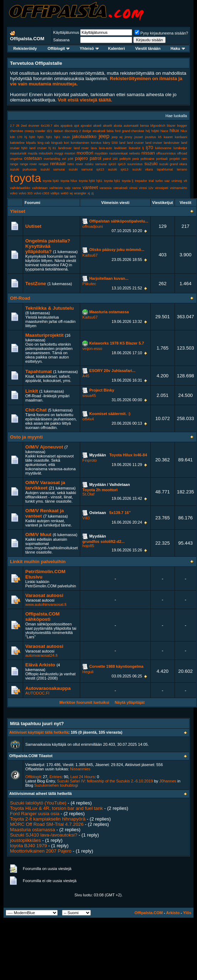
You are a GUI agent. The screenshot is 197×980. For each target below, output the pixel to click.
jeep (104, 136)
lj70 (149, 148)
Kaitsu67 (90, 255)
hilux (174, 130)
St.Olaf (88, 494)
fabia (110, 131)
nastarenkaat (118, 153)
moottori (85, 153)
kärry (107, 143)
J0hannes (168, 781)
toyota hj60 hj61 (90, 181)
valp (68, 188)
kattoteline (17, 143)
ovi (64, 159)
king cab (43, 143)
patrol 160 (110, 159)
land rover (81, 148)
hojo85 (88, 546)
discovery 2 (73, 131)
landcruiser (172, 143)
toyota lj (128, 181)
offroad (182, 153)
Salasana (61, 40)
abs (56, 126)
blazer (171, 126)
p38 (70, 159)
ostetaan (33, 158)
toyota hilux (69, 181)
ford (118, 131)
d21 (50, 131)
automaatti (131, 126)
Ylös (187, 913)
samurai (101, 164)
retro (71, 164)
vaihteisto (56, 188)
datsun (58, 131)
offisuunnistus (166, 153)
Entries (56, 777)
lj (143, 148)
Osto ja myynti (26, 437)
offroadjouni (92, 226)
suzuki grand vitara (173, 164)
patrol (96, 158)
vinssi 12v (146, 188)
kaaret (168, 137)
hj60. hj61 (45, 137)
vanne (77, 188)
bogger (182, 126)
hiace (165, 131)
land (122, 143)
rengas (43, 164)
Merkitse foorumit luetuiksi (84, 702)
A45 (86, 376)
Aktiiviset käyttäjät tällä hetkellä (39, 732)
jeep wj (117, 137)
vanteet (90, 187)
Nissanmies (80, 769)
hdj (148, 131)
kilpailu (31, 143)
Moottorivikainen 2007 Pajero (41, 851)
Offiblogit (58, 48)
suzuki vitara (142, 169)
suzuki (151, 164)
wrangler (80, 193)
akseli (97, 126)
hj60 (32, 137)
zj (92, 193)
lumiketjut (180, 148)
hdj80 (155, 131)
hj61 (58, 137)
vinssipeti (162, 188)
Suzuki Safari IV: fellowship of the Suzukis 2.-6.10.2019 (105, 781)
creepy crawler (35, 131)
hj (26, 137)
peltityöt (125, 159)
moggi (59, 153)
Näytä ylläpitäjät (130, 702)
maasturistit (18, 153)
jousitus (151, 137)
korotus (96, 143)
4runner (34, 126)
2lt (18, 126)
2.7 (12, 126)
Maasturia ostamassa (33, 830)
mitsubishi (46, 153)
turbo (159, 181)
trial (151, 181)
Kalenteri (116, 48)
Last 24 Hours (82, 777)
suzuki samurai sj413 (86, 169)
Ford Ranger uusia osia (35, 814)
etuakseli (99, 131)
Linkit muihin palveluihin (38, 562)
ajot (77, 126)
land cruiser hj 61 (43, 148)
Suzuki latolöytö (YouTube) (38, 803)
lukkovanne (164, 148)
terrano (182, 169)
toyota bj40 (51, 181)
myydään (101, 153)
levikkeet (120, 148)
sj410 (112, 164)
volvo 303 (26, 193)
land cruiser (154, 143)
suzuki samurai (53, 169)
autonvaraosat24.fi (42, 655)
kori (67, 143)
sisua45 (89, 395)
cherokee (17, 131)
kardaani (181, 137)
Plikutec (89, 284)
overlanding (52, 159)
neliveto (134, 153)
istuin (66, 137)
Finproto (89, 460)
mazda (33, 153)
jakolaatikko (84, 137)
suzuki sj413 (118, 169)
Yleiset (18, 211)
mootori (70, 153)
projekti (175, 159)
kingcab (57, 143)
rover (80, 164)
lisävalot (134, 148)
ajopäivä (67, 126)
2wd (24, 126)
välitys (55, 193)
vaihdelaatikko (20, 188)
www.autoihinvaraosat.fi (46, 604)
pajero (82, 158)
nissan (148, 153)
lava (94, 148)
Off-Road (20, 298)
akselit (108, 126)
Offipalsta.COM (148, 913)
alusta (118, 126)
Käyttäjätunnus (66, 32)
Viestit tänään (148, 48)
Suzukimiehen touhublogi (56, 785)
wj (71, 193)
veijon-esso (92, 348)
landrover (65, 148)
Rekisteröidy (25, 48)
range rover (28, 164)
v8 (186, 181)
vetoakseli (120, 188)
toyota (25, 178)
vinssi (133, 188)
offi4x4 (88, 419)
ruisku (89, 164)
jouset (139, 137)
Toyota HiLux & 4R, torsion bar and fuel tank (56, 808)
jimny (128, 137)
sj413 (122, 164)
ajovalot (86, 126)
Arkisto (173, 913)
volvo (14, 193)
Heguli (88, 672)
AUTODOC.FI (37, 693)
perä (136, 159)
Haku (178, 48)
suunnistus (135, 164)
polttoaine (148, 159)
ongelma (16, 159)
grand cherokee (133, 131)
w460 (64, 193)
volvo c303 (42, 193)
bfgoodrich (158, 126)
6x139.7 (47, 126)
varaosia (105, 188)
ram (185, 159)
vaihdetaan (40, 188)
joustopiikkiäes (25, 840)
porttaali (162, 159)
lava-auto (105, 148)
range (14, 164)
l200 (115, 143)
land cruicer (135, 143)
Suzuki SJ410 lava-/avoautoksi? (44, 835)
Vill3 (86, 518)
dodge (87, 131)
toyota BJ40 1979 (28, 846)
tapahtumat (165, 169)
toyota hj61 (112, 181)
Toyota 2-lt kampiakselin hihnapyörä (48, 819)
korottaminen (80, 143)
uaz (167, 181)
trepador (141, 181)
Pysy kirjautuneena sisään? (161, 33)
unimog (177, 181)
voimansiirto (178, 188)
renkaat (58, 164)
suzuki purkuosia (23, 169)
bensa (144, 126)
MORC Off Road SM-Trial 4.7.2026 (47, 824)
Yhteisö (89, 48)
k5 (160, 137)
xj (89, 193)
